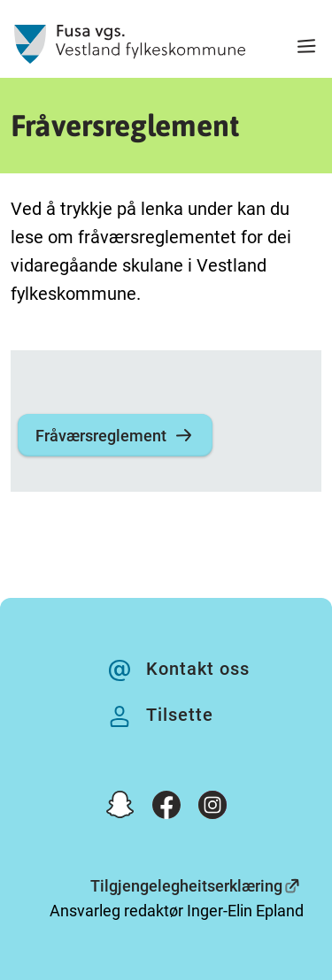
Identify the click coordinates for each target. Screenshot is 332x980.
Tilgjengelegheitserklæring (186, 886)
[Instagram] (212, 808)
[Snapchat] (120, 808)
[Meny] (306, 48)
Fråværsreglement (115, 435)
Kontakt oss (198, 669)
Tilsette (180, 715)
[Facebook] (166, 808)
